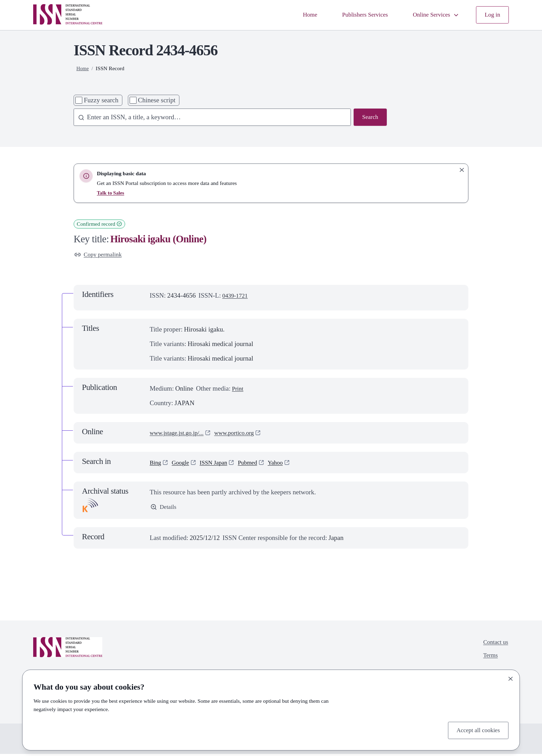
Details (164, 509)
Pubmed (256, 464)
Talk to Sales (111, 193)
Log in (492, 15)
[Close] (511, 678)
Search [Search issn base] (369, 118)
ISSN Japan (219, 464)
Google (183, 464)
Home (297, 15)
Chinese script (157, 100)
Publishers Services (356, 15)
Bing (156, 464)
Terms (488, 659)
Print (238, 390)
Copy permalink (100, 255)
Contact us (494, 645)
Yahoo (286, 464)
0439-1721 (237, 297)
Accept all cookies (475, 730)
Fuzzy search (101, 100)
